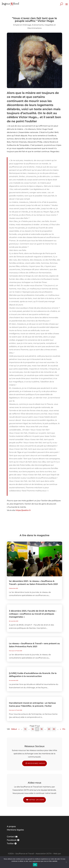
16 (33, 729)
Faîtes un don (36, 800)
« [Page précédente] (19, 729)
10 (25, 729)
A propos (11, 826)
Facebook (12, 840)
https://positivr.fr (23, 510)
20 (49, 729)
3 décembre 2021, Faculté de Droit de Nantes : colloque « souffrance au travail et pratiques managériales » (33, 614)
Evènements (38, 25)
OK (35, 865)
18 (42, 729)
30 (54, 729)
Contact (11, 837)
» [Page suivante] (60, 729)
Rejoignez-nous (36, 763)
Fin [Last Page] (64, 729)
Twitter (10, 844)
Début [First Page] (14, 729)
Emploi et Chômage (22, 25)
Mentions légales (15, 830)
